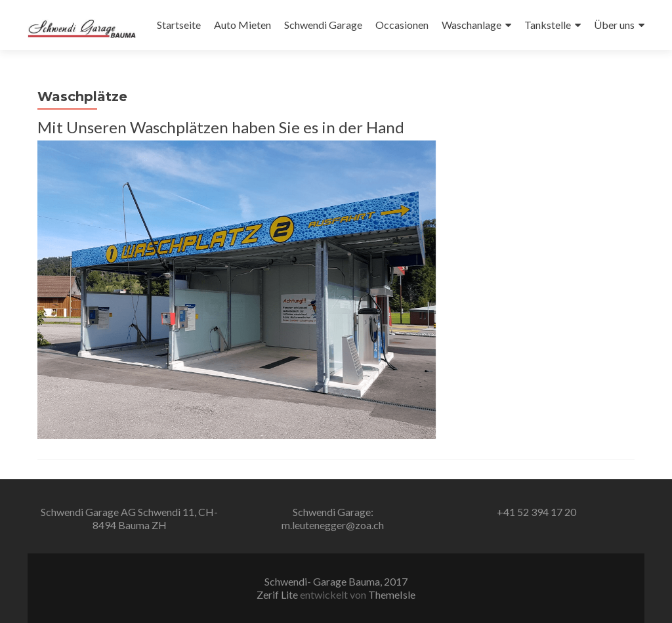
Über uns (614, 25)
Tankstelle (548, 25)
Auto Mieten (242, 25)
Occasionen (402, 25)
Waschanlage (472, 25)
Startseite (179, 25)
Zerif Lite (278, 594)
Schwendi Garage (323, 25)
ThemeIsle (392, 594)
